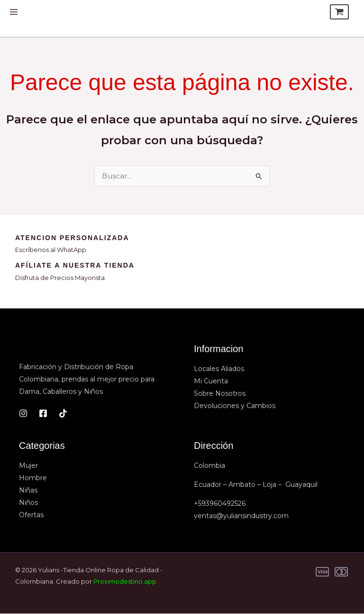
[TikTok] (63, 414)
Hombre (33, 478)
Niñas (28, 491)
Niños (28, 503)
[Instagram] (23, 414)
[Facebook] (43, 414)
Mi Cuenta (211, 381)
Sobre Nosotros (220, 394)
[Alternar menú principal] (14, 12)
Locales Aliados (219, 369)
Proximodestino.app (125, 582)
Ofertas (31, 515)
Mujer (28, 466)
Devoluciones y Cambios (235, 406)
